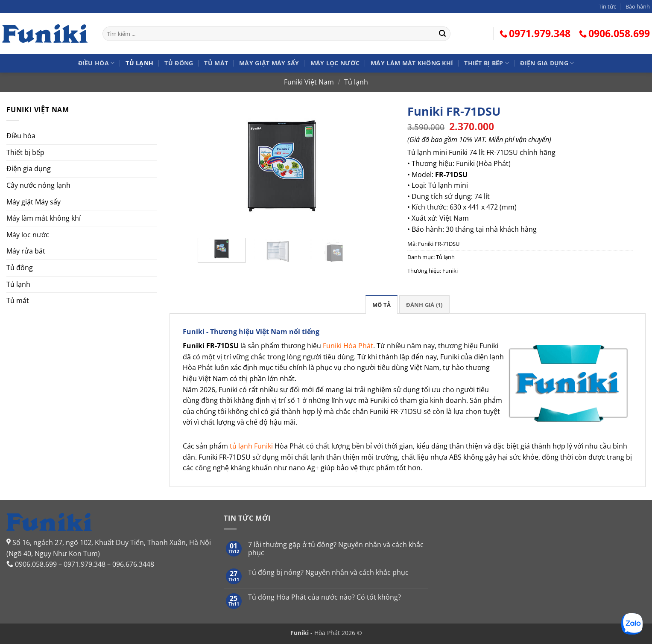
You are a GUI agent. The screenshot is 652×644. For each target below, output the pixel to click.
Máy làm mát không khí (412, 63)
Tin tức (607, 6)
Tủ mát (216, 63)
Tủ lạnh (139, 63)
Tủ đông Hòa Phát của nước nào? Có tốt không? (325, 597)
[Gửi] (442, 34)
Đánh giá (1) (424, 305)
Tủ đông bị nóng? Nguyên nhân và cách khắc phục (328, 573)
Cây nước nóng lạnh (38, 185)
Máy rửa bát (26, 251)
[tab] (382, 304)
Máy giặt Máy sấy (269, 63)
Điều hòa (96, 63)
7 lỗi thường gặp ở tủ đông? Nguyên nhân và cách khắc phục (336, 549)
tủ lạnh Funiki (251, 446)
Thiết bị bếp (487, 63)
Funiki (450, 271)
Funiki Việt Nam (309, 82)
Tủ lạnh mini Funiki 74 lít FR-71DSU (463, 152)
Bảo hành (638, 6)
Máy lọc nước (335, 63)
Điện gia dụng (547, 63)
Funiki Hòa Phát (348, 346)
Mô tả (382, 305)
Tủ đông (179, 63)
